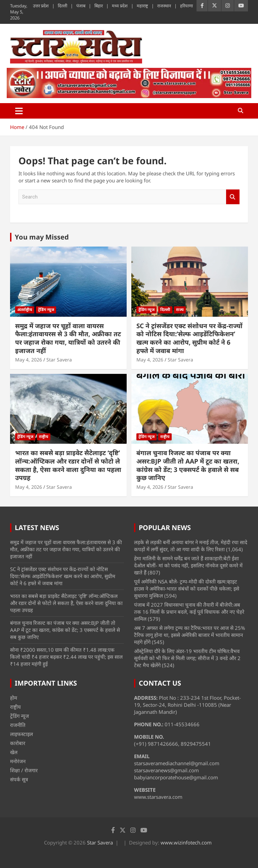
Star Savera (59, 360)
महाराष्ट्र (142, 6)
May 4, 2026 (29, 360)
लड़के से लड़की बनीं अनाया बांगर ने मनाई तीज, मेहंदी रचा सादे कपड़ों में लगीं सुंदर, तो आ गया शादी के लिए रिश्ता (191, 546)
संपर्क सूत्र (19, 779)
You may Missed (42, 237)
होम (14, 698)
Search (233, 197)
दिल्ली (62, 6)
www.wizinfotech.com (186, 842)
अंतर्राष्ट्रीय (25, 310)
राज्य (180, 310)
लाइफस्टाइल (21, 734)
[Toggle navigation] (19, 111)
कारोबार (18, 743)
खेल (14, 752)
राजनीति (18, 725)
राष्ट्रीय (44, 437)
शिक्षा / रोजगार (24, 770)
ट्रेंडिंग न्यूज (46, 310)
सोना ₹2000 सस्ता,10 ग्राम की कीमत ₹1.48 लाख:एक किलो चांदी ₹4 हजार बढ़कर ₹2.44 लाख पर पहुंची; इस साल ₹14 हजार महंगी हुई (66, 657)
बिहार (99, 6)
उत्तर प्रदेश (41, 6)
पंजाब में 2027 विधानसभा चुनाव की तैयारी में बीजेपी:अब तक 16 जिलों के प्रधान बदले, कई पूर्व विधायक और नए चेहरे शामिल (189, 612)
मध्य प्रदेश (120, 6)
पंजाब (81, 6)
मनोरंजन (18, 761)
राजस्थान (164, 6)
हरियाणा (186, 6)
